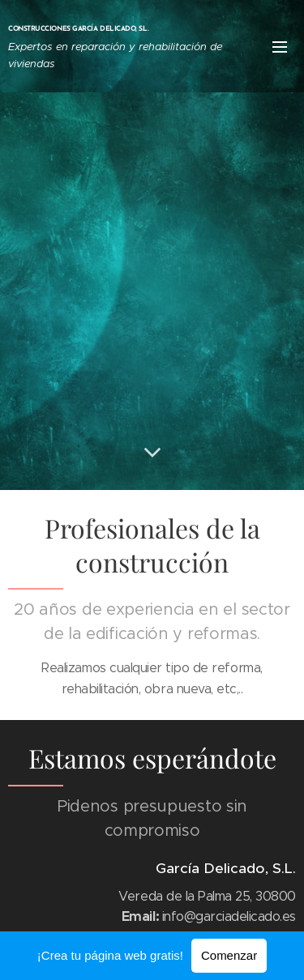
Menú (280, 47)
